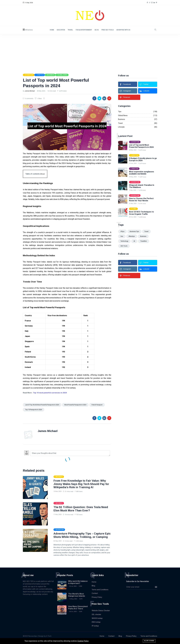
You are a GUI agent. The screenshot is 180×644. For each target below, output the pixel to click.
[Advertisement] (90, 51)
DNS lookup (96, 625)
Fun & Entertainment (84, 30)
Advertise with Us (123, 30)
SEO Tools (124, 246)
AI (134, 241)
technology (124, 241)
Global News (123, 115)
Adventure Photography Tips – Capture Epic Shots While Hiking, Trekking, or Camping (80, 537)
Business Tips (134, 231)
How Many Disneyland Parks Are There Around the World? (78, 612)
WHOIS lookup (97, 621)
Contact (95, 597)
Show (42, 174)
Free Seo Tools (108, 30)
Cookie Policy (83, 641)
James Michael (30, 91)
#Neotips (132, 236)
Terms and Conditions (100, 593)
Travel (70, 30)
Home (52, 30)
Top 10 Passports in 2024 (34, 409)
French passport (97, 405)
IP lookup (95, 629)
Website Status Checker (101, 614)
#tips (122, 231)
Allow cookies (149, 641)
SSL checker (96, 618)
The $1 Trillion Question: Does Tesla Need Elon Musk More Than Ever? (81, 509)
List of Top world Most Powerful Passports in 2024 (42, 405)
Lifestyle (121, 127)
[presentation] (144, 598)
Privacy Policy (97, 600)
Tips (120, 111)
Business (122, 119)
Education (61, 30)
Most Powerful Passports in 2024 (75, 405)
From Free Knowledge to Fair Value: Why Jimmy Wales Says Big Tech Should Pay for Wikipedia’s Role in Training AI (82, 484)
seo (122, 236)
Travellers (144, 241)
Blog (97, 30)
